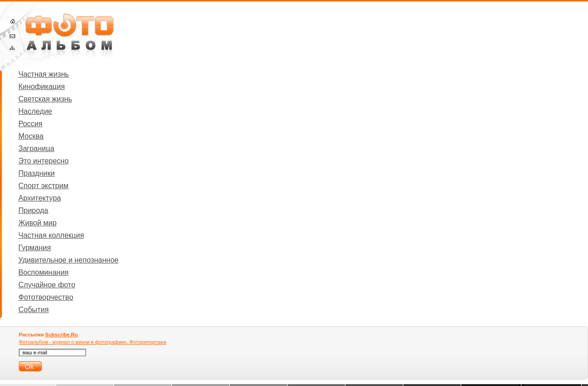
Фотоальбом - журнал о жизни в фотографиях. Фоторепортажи (93, 342)
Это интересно (43, 161)
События (34, 310)
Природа (33, 210)
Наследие (35, 111)
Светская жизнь (45, 99)
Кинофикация (42, 87)
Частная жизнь (44, 74)
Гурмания (35, 248)
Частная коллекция (51, 235)
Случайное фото (47, 285)
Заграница (36, 148)
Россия (30, 124)
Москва (31, 136)
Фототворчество (46, 297)
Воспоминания (43, 272)
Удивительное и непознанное (68, 260)
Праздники (37, 173)
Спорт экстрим (43, 186)
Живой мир (37, 223)
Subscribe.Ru (61, 335)
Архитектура (40, 198)
